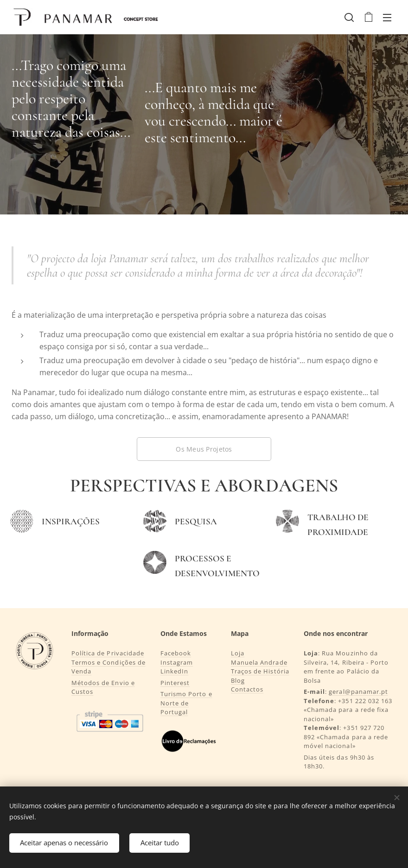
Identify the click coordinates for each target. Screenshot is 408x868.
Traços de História (260, 671)
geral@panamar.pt (359, 692)
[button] (349, 17)
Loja (238, 653)
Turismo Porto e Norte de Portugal (186, 703)
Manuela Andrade (259, 662)
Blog (238, 680)
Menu (387, 18)
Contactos (247, 689)
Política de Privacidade (108, 653)
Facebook (176, 653)
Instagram (177, 662)
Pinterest (175, 683)
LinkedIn (174, 671)
